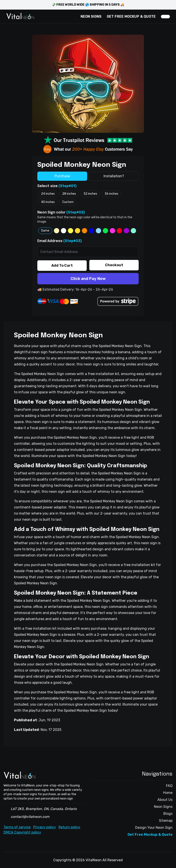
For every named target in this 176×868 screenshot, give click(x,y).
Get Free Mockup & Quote (150, 835)
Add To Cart (62, 265)
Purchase (62, 176)
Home (168, 793)
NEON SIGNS (91, 16)
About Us (165, 800)
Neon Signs (163, 807)
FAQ (169, 786)
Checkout (114, 265)
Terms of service (17, 827)
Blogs (168, 814)
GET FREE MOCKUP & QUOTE (131, 16)
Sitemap (166, 821)
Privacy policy (45, 827)
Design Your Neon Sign (154, 828)
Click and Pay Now (88, 279)
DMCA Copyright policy (22, 832)
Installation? (114, 176)
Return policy (69, 827)
